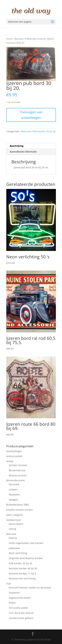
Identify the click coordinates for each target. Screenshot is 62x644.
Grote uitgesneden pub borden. (26, 543)
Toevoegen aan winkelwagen (31, 115)
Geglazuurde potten (20, 598)
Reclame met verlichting (22, 578)
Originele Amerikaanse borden (26, 558)
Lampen (13, 489)
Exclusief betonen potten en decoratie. (30, 588)
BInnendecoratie (15, 480)
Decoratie (14, 484)
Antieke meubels (18, 465)
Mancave (19, 39)
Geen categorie (15, 515)
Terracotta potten (18, 608)
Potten (12, 603)
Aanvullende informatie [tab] (23, 152)
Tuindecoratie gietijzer (21, 618)
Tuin (9, 584)
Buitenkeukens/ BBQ (18, 505)
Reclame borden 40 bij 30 (23, 568)
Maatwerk (14, 495)
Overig (12, 529)
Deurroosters (16, 524)
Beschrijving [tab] (17, 146)
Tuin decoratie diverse (21, 613)
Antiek (10, 461)
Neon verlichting (18, 553)
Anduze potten (14, 456)
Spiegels (13, 500)
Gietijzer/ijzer (14, 520)
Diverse (13, 538)
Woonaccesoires (18, 475)
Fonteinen (14, 593)
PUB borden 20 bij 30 (35, 39)
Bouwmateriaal (17, 470)
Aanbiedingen (14, 451)
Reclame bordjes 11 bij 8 (22, 574)
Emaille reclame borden (20, 510)
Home (9, 39)
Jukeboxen (14, 548)
